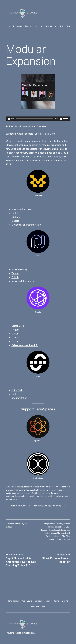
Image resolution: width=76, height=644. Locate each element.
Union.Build (17, 390)
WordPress (29, 633)
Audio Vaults (16, 26)
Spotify (38, 134)
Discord (15, 221)
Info (36, 26)
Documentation (19, 398)
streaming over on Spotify (27, 493)
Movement (11, 145)
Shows (49, 26)
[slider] (35, 119)
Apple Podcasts (25, 134)
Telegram (16, 338)
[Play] (9, 119)
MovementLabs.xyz (21, 209)
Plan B (54, 496)
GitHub (15, 277)
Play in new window (25, 126)
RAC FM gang (60, 487)
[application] (38, 119)
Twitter (15, 213)
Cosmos (67, 524)
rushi (50, 157)
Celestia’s (41, 153)
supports (51, 506)
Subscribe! (65, 26)
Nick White (26, 157)
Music (28, 26)
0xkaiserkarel (40, 157)
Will (18, 157)
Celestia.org (18, 326)
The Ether (66, 527)
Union (13, 149)
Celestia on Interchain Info (25, 345)
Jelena (57, 157)
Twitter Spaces (55, 539)
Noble (61, 149)
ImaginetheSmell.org (16, 490)
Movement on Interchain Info (26, 225)
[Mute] (61, 119)
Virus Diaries (42, 496)
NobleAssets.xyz (20, 269)
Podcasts (58, 527)
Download (42, 126)
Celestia (59, 524)
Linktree (16, 217)
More (52, 134)
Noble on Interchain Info (24, 281)
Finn (46, 487)
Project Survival (30, 496)
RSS (46, 134)
